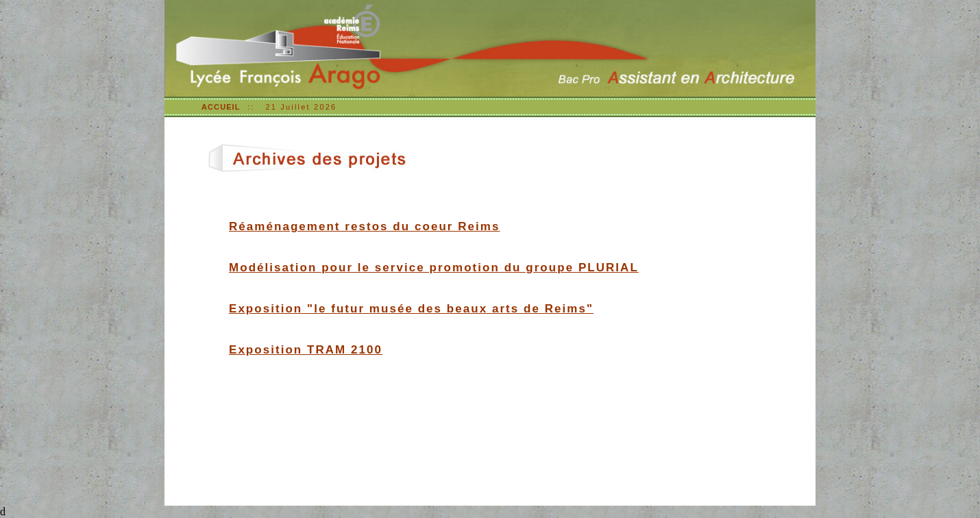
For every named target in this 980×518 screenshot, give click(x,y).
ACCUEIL (221, 107)
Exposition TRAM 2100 (306, 350)
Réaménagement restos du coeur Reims (364, 226)
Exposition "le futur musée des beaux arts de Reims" (411, 309)
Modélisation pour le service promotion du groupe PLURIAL (434, 268)
